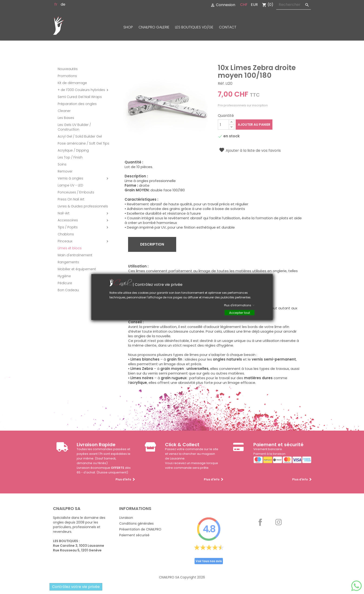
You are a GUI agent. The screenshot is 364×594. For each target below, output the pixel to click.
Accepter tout (240, 313)
